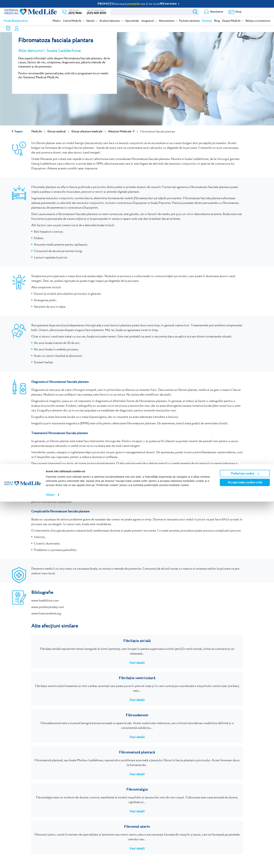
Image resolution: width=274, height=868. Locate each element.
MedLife (37, 132)
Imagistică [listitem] (148, 21)
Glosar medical (57, 132)
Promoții (207, 21)
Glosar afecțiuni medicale (87, 132)
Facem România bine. (16, 21)
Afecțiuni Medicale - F (121, 132)
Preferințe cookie (245, 840)
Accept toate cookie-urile (245, 849)
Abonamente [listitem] (167, 21)
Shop (184, 12)
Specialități (132, 21)
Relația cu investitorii (258, 21)
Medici (57, 21)
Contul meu (235, 12)
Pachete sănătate (189, 21)
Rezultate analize (207, 12)
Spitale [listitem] (91, 21)
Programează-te (52, 793)
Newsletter (162, 12)
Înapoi (19, 132)
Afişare (50, 861)
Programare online (257, 12)
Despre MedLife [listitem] (232, 21)
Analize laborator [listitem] (110, 21)
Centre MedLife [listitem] (72, 21)
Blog (217, 21)
